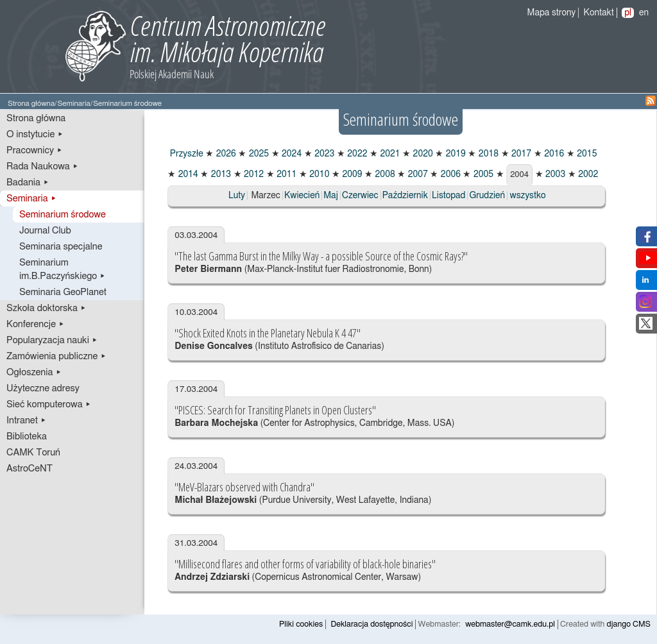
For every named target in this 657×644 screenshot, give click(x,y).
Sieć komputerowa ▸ (49, 404)
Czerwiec (360, 196)
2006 (449, 174)
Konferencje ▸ (36, 324)
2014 (187, 174)
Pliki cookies (301, 624)
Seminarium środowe (63, 215)
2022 (356, 154)
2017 (521, 154)
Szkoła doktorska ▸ (46, 308)
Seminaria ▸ (31, 199)
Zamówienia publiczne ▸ (56, 356)
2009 (351, 174)
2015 (586, 154)
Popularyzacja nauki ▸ (52, 340)
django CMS (629, 624)
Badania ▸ (28, 182)
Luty (237, 196)
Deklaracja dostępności (371, 624)
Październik (405, 196)
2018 (487, 154)
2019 (455, 154)
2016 (553, 154)
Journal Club (45, 231)
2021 (389, 154)
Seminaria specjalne (61, 247)
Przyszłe (185, 154)
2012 (253, 174)
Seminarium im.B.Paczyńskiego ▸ (63, 269)
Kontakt (599, 13)
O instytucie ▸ (35, 134)
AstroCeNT (30, 469)
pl (628, 13)
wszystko (528, 196)
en (644, 13)
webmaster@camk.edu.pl (510, 624)
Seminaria (73, 104)
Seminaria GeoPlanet (63, 292)
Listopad (449, 196)
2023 (324, 154)
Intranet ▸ (26, 420)
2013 (220, 174)
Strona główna (31, 104)
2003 (555, 174)
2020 (422, 154)
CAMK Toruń (33, 453)
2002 (587, 174)
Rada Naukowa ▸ (42, 166)
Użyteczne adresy (43, 388)
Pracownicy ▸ (34, 150)
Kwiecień (302, 196)
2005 (482, 174)
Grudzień (487, 196)
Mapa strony (552, 13)
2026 (225, 154)
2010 (319, 174)
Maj (331, 196)
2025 (258, 154)
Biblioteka (27, 436)
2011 (286, 174)
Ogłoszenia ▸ (34, 372)
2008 (384, 174)
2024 (291, 154)
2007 (417, 174)
